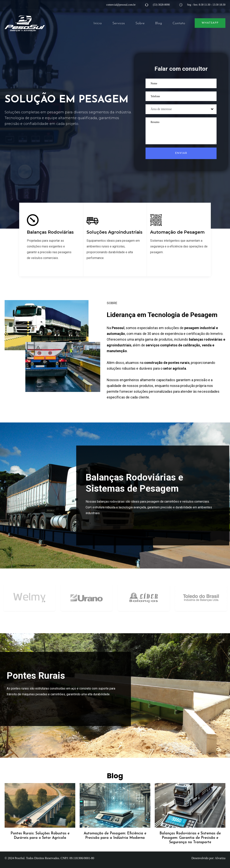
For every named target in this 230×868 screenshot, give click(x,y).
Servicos (119, 23)
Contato (179, 23)
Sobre (140, 23)
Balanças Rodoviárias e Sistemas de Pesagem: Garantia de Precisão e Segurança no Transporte (190, 838)
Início (98, 23)
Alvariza (220, 858)
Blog (159, 23)
